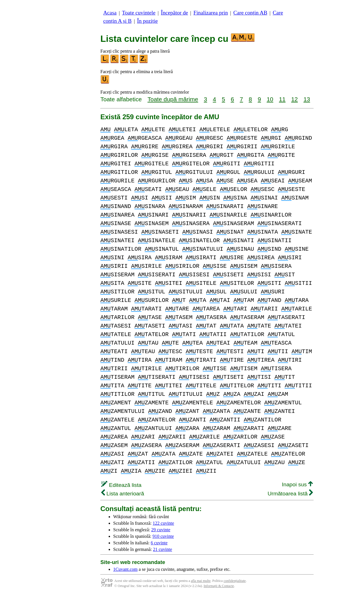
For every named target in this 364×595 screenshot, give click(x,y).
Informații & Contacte (219, 586)
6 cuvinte (159, 543)
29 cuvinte (161, 530)
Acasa (110, 13)
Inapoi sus (297, 484)
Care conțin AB (250, 13)
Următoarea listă (290, 494)
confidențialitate (235, 581)
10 (270, 99)
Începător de (174, 13)
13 (307, 99)
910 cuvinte (163, 536)
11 (282, 99)
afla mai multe (201, 581)
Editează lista (121, 485)
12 (294, 99)
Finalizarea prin (211, 13)
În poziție (147, 21)
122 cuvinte (163, 523)
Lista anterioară (123, 494)
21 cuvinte (163, 549)
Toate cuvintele (139, 13)
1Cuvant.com (125, 569)
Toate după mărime (173, 99)
